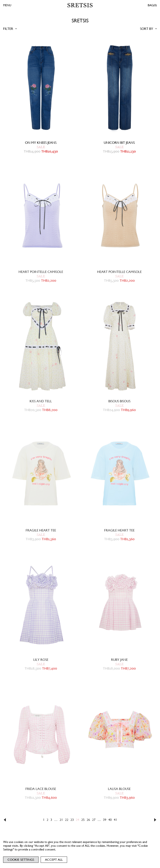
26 (88, 820)
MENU (7, 5)
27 (94, 820)
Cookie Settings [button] (21, 860)
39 (105, 820)
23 (72, 820)
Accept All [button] (54, 860)
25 (83, 820)
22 (67, 820)
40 (110, 820)
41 (115, 820)
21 (61, 820)
